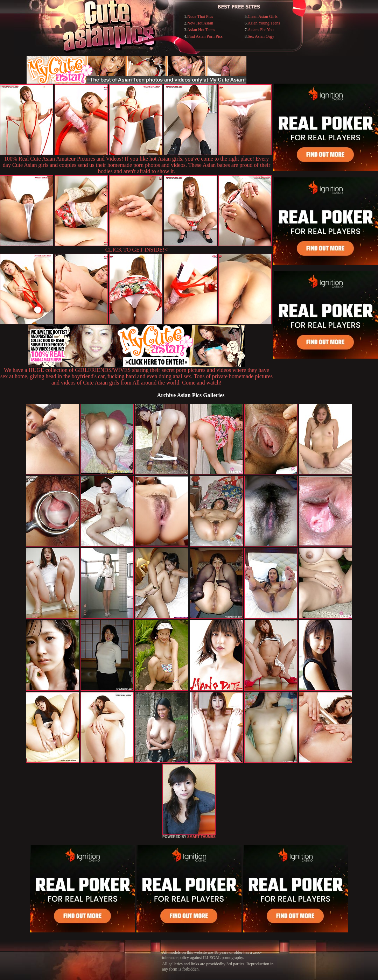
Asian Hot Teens (201, 30)
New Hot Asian (200, 23)
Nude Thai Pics (200, 16)
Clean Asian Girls (263, 16)
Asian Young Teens (264, 23)
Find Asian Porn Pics (205, 36)
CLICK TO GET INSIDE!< (136, 250)
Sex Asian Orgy (261, 36)
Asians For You (261, 30)
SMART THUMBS (201, 837)
